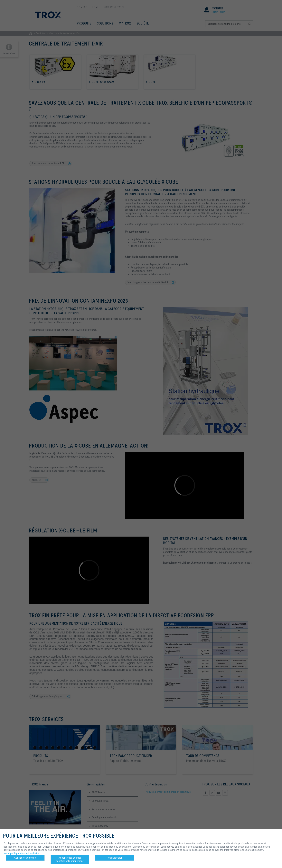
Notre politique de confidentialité (21, 853)
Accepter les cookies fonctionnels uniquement (70, 859)
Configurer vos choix (25, 858)
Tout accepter (115, 858)
